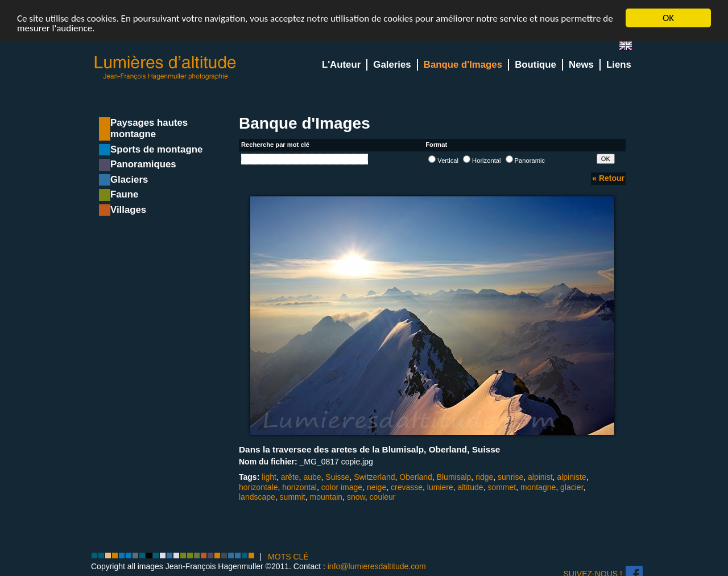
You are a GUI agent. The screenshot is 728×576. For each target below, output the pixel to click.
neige (377, 487)
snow (356, 497)
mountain (326, 497)
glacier (572, 487)
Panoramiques (143, 164)
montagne (538, 487)
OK (668, 18)
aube (312, 477)
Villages (128, 210)
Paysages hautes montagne (149, 128)
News (581, 65)
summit (293, 497)
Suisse (337, 477)
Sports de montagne (156, 149)
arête (290, 477)
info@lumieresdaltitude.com (377, 566)
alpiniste (571, 477)
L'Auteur (341, 65)
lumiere (440, 487)
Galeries (392, 65)
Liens (619, 65)
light (269, 477)
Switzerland (374, 477)
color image (342, 487)
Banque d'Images (463, 65)
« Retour (608, 178)
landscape (257, 497)
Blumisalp (454, 477)
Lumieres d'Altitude (166, 68)
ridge (484, 477)
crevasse (407, 487)
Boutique (535, 65)
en (630, 48)
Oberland (416, 477)
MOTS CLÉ (288, 557)
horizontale (258, 487)
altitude (470, 487)
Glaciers (129, 180)
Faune (124, 194)
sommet (502, 487)
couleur (383, 497)
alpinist (540, 477)
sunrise (510, 477)
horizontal (299, 487)
